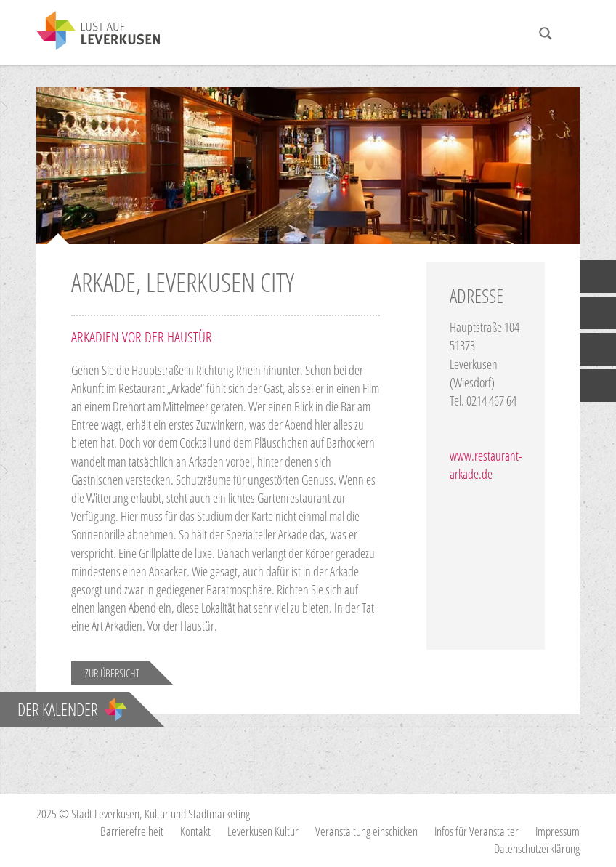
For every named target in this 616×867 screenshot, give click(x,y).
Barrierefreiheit (132, 831)
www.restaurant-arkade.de (486, 465)
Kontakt (195, 831)
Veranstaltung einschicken (366, 831)
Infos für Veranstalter (477, 831)
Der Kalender (72, 709)
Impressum (558, 831)
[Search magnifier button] (546, 33)
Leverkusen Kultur (263, 831)
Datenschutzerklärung (537, 848)
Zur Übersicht (112, 673)
